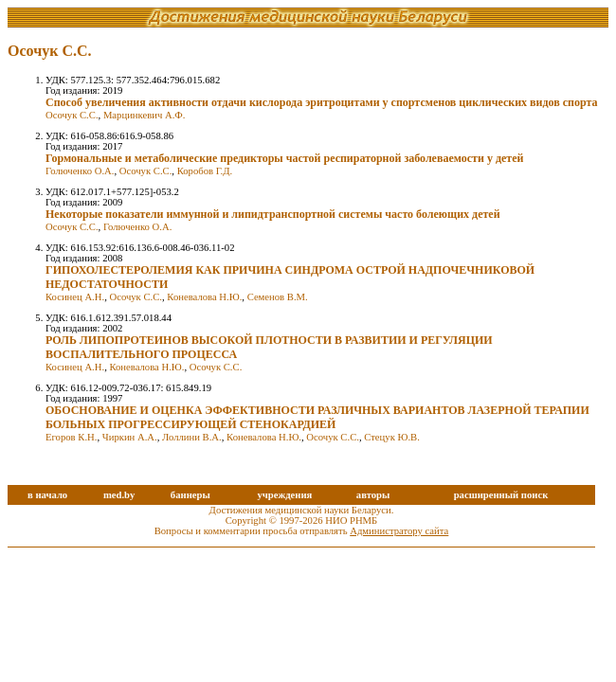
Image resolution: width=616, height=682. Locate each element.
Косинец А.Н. (75, 297)
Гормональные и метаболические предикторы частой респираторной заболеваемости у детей (284, 158)
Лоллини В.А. (192, 437)
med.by (119, 495)
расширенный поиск (501, 495)
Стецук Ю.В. (392, 437)
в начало (47, 495)
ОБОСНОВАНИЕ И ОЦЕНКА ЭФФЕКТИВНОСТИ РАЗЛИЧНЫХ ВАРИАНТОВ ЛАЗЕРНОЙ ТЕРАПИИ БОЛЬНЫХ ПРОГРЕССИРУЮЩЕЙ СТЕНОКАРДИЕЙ (317, 417)
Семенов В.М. (278, 297)
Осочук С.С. (72, 115)
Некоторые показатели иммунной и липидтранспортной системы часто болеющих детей (273, 214)
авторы (373, 495)
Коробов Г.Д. (205, 171)
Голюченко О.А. (80, 171)
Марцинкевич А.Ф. (144, 115)
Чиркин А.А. (130, 437)
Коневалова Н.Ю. (204, 297)
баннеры (190, 495)
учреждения (284, 495)
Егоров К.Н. (71, 437)
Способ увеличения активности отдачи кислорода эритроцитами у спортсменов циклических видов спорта (322, 102)
